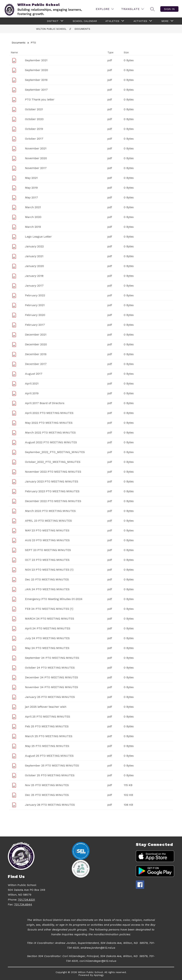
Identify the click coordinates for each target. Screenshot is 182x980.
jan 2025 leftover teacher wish (46, 707)
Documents (82, 29)
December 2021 (36, 335)
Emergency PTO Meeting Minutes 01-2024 (54, 599)
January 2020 (34, 266)
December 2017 (36, 364)
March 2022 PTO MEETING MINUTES (50, 432)
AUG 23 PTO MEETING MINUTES (47, 540)
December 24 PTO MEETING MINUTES (52, 677)
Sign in (169, 9)
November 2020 (36, 158)
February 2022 (35, 295)
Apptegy (99, 975)
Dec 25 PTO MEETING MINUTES (47, 795)
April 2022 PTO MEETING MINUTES (49, 413)
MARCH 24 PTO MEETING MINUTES (50, 619)
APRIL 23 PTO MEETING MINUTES (48, 521)
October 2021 (34, 109)
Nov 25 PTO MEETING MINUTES (47, 785)
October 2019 (34, 129)
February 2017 (35, 325)
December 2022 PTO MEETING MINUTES (53, 501)
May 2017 (31, 197)
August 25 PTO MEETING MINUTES (49, 756)
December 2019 (36, 354)
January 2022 (34, 246)
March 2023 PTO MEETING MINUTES (50, 511)
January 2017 (34, 286)
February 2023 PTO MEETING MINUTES (52, 491)
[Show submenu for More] (165, 21)
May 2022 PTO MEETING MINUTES (49, 423)
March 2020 (33, 217)
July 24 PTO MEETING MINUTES (47, 638)
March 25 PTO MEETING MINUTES (49, 736)
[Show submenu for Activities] (140, 21)
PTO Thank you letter (40, 99)
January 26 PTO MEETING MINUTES (50, 805)
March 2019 (33, 227)
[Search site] (152, 9)
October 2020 (34, 119)
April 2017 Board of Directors (45, 403)
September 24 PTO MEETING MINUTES (52, 658)
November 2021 (36, 148)
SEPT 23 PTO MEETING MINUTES (48, 550)
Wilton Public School (51, 29)
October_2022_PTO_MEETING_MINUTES (53, 462)
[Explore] (105, 9)
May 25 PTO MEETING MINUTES (47, 746)
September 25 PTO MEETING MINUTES (52, 765)
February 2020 (35, 315)
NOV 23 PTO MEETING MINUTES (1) (49, 570)
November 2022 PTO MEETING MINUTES (53, 472)
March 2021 (33, 207)
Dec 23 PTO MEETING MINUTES (47, 579)
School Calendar (85, 21)
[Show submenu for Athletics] (112, 21)
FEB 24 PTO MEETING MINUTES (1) (49, 609)
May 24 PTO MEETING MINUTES (47, 648)
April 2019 (32, 393)
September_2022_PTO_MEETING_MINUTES (55, 452)
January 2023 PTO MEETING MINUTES (52, 481)
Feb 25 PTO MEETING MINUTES (47, 726)
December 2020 (36, 344)
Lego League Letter (38, 237)
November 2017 (36, 168)
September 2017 (36, 90)
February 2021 (35, 305)
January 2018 (34, 276)
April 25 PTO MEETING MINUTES (48, 717)
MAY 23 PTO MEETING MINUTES (47, 530)
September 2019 (36, 80)
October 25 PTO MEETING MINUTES (50, 775)
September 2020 (37, 70)
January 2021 (34, 256)
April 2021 (32, 384)
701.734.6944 (23, 904)
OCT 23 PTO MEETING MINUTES (47, 560)
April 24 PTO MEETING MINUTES (48, 628)
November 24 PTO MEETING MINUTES (52, 687)
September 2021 (36, 60)
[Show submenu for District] (53, 21)
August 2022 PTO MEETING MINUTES (51, 442)
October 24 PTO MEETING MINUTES (50, 668)
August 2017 (34, 374)
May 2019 (31, 188)
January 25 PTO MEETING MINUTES (50, 697)
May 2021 (31, 178)
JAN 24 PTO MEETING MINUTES (47, 589)
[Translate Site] (133, 9)
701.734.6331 (26, 900)
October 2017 (34, 139)
